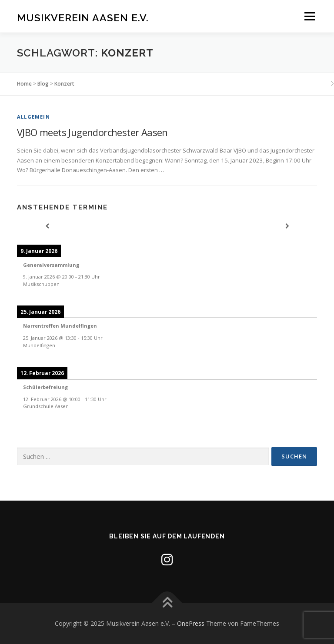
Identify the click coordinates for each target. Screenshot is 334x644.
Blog (43, 84)
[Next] (287, 226)
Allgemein (33, 117)
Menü (309, 16)
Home (24, 84)
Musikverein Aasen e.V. (83, 17)
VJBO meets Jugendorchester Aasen (92, 132)
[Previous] (47, 226)
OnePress (191, 623)
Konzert (64, 84)
